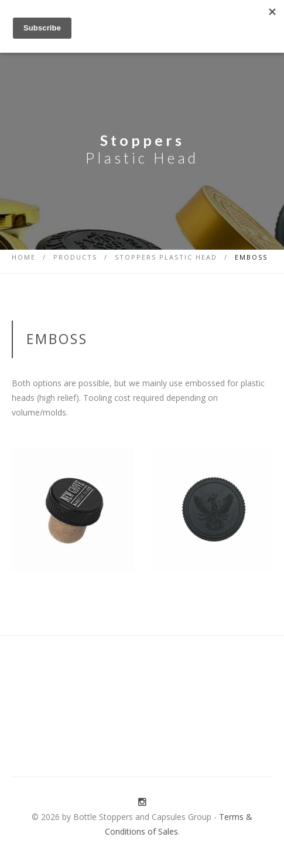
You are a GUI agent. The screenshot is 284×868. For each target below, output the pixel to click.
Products (75, 257)
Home (24, 257)
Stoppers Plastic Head (166, 257)
